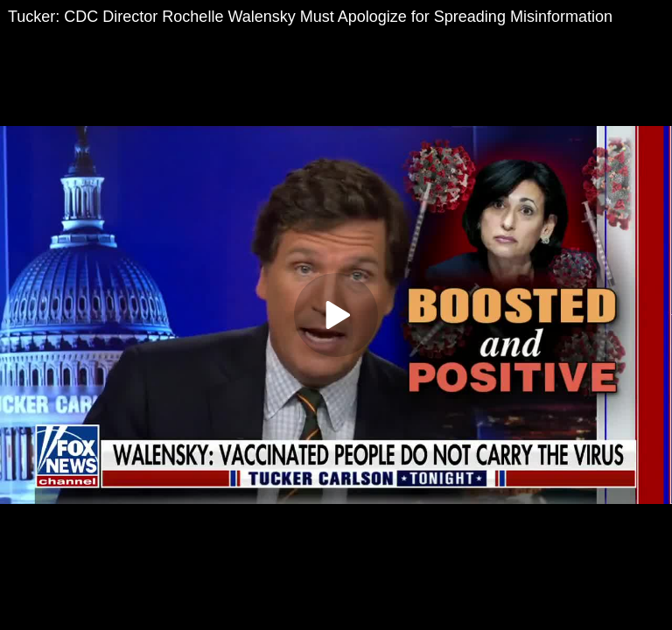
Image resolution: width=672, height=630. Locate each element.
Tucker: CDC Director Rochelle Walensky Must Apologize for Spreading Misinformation (310, 17)
